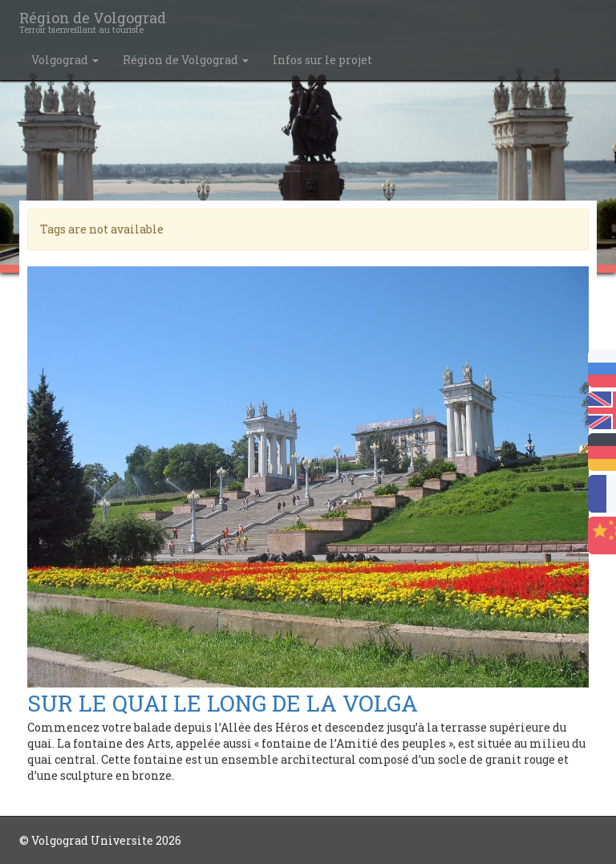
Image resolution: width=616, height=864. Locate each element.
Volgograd (65, 60)
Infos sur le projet (322, 60)
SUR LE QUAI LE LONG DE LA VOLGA (223, 703)
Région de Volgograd (186, 60)
